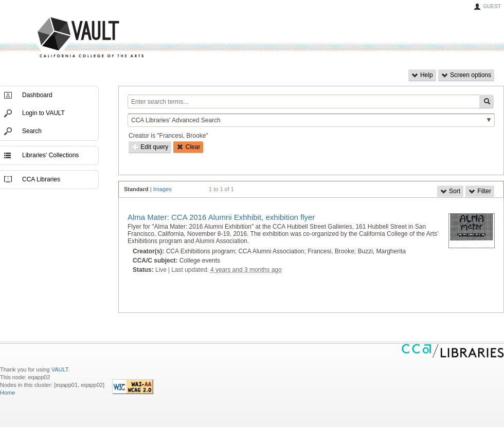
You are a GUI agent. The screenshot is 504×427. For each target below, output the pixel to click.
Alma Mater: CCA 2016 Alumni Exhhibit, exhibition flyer (221, 217)
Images (163, 189)
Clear (188, 147)
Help (422, 75)
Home (7, 393)
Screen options (466, 75)
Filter (480, 191)
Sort (450, 191)
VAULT (51, 38)
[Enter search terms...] (303, 101)
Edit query (150, 147)
